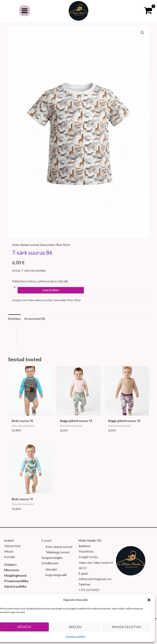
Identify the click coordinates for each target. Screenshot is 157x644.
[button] (149, 600)
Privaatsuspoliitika (75, 636)
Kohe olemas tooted (26, 249)
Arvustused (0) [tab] (35, 323)
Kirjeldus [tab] (14, 323)
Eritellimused (50, 568)
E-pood (46, 545)
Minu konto (12, 575)
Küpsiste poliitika (15, 591)
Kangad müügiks (52, 563)
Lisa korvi (51, 295)
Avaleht (9, 545)
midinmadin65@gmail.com (95, 584)
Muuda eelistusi (126, 627)
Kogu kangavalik (56, 580)
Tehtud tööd (12, 551)
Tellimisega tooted (57, 557)
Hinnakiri (51, 574)
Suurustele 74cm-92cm (55, 249)
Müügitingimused (15, 580)
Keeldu (75, 627)
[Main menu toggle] (25, 13)
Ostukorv (10, 569)
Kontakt (9, 562)
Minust (9, 556)
